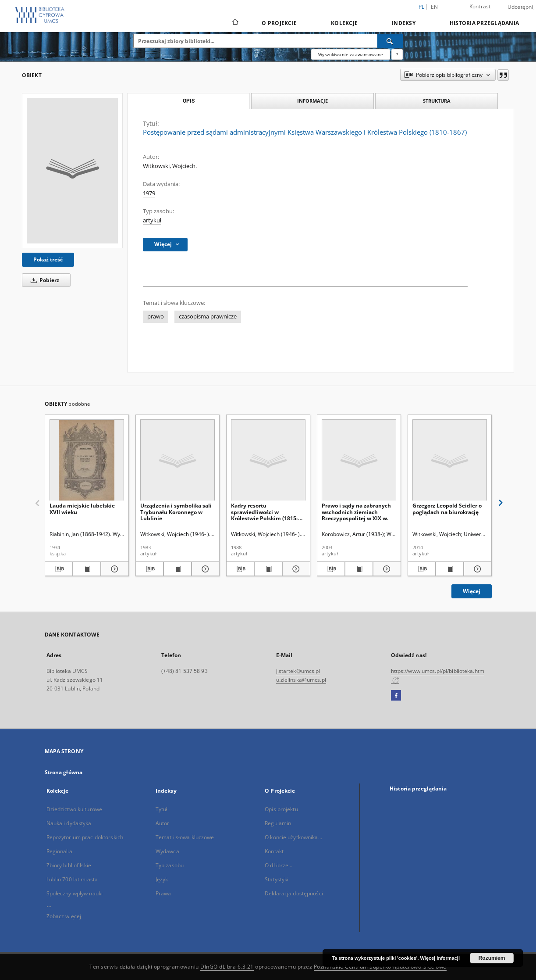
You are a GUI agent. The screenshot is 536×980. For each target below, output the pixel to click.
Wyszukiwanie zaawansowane (351, 54)
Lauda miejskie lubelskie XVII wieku (82, 509)
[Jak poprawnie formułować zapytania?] (397, 54)
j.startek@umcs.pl (298, 671)
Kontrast (480, 6)
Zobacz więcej (64, 916)
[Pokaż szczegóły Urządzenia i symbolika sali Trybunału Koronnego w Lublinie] (204, 569)
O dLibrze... (279, 865)
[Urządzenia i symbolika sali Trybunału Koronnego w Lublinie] (177, 460)
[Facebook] (396, 696)
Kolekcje (344, 23)
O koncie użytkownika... (293, 837)
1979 (149, 193)
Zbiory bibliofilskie (69, 865)
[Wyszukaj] (390, 41)
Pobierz (43, 280)
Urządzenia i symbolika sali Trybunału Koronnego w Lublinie (176, 512)
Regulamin (278, 823)
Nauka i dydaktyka (69, 823)
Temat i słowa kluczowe (185, 837)
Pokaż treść (48, 259)
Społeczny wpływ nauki (75, 893)
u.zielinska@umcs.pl (301, 680)
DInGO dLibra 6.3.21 (227, 967)
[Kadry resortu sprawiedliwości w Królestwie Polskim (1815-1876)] (268, 460)
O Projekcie (279, 23)
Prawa (163, 893)
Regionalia (59, 851)
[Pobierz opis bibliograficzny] (59, 569)
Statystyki (277, 879)
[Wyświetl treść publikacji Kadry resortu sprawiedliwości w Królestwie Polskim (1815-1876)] (268, 569)
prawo (156, 317)
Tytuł (162, 809)
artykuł (152, 220)
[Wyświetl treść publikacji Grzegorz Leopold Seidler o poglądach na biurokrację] (450, 569)
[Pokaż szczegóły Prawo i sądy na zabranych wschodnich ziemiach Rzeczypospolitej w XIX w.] (386, 569)
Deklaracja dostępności (294, 893)
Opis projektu (281, 809)
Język (162, 879)
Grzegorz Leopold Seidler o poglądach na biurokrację (447, 509)
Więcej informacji (440, 958)
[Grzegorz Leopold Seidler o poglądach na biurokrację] (450, 460)
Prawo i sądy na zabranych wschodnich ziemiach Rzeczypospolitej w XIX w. (356, 512)
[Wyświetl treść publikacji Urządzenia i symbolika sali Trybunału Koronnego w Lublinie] (177, 569)
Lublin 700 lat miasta (72, 879)
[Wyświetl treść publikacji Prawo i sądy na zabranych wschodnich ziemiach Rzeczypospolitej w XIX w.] (359, 569)
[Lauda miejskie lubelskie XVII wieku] (87, 460)
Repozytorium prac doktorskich (85, 837)
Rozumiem (492, 958)
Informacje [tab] (312, 101)
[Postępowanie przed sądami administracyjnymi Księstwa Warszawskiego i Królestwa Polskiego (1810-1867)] (72, 171)
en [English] (435, 7)
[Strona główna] (235, 23)
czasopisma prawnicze (208, 317)
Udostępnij (521, 7)
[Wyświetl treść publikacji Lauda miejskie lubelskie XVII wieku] (87, 569)
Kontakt (274, 851)
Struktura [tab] (437, 101)
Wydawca (167, 851)
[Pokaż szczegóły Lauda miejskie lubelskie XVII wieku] (114, 569)
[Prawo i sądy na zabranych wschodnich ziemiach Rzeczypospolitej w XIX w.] (359, 460)
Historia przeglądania (484, 23)
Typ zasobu (170, 865)
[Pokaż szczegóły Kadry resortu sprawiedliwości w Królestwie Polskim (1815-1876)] (295, 569)
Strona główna (64, 772)
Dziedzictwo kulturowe (75, 809)
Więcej (472, 591)
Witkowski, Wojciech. (170, 166)
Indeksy (404, 23)
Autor (163, 823)
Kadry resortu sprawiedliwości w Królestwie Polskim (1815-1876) (264, 512)
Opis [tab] (189, 101)
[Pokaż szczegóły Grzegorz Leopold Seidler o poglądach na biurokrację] (476, 569)
